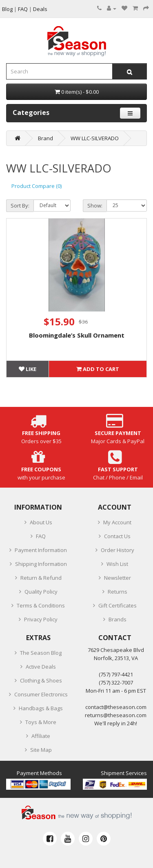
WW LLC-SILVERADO (95, 138)
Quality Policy (41, 592)
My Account (117, 522)
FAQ (41, 536)
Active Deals (41, 667)
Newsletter (118, 578)
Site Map (41, 750)
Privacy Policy (41, 619)
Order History (118, 550)
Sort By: (20, 205)
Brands (118, 619)
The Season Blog (41, 653)
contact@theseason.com (116, 707)
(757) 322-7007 (116, 682)
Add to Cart (98, 369)
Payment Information (41, 550)
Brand (45, 138)
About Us (41, 522)
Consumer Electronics (41, 694)
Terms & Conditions (41, 605)
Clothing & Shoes (41, 680)
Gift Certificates (118, 605)
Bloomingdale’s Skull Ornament (77, 335)
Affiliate (41, 736)
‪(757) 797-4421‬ (116, 674)
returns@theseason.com (116, 715)
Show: (95, 205)
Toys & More (41, 722)
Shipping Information (41, 564)
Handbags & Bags (41, 708)
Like (28, 369)
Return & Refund (41, 578)
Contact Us (117, 536)
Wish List (117, 564)
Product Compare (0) (37, 186)
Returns (118, 592)
